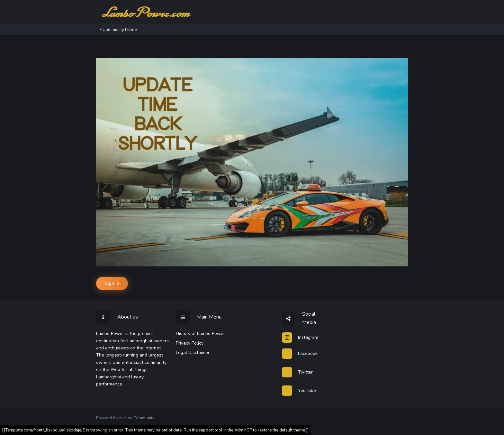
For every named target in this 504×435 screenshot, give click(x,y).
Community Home (118, 30)
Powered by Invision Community (125, 418)
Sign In (112, 283)
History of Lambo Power (200, 333)
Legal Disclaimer (193, 352)
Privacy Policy (190, 343)
